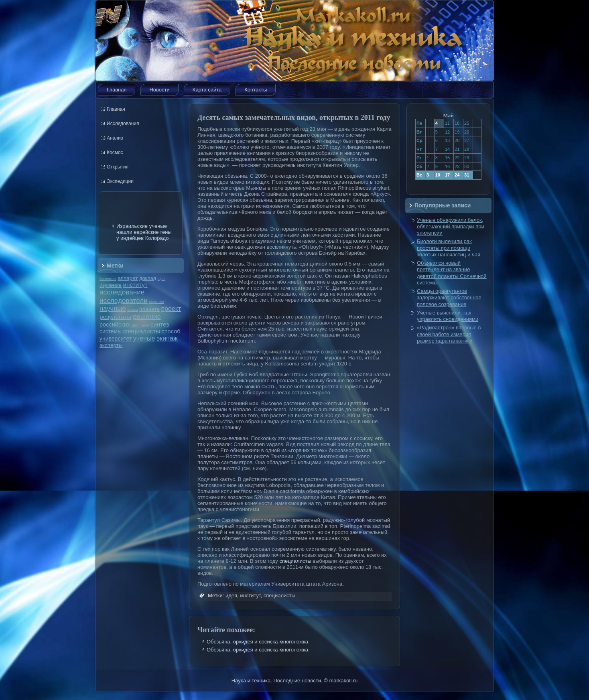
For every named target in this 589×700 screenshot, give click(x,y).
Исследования (123, 124)
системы (111, 331)
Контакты (256, 90)
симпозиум (140, 325)
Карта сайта (207, 90)
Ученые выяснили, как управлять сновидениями (448, 316)
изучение (111, 285)
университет (116, 339)
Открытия (118, 167)
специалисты (142, 331)
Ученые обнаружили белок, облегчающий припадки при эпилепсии (451, 227)
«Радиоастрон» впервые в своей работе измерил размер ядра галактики (449, 334)
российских (115, 325)
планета (149, 309)
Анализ (115, 138)
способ (171, 331)
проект (171, 308)
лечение (157, 301)
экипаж (167, 338)
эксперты (111, 345)
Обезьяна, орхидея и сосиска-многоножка (257, 642)
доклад (148, 278)
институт (135, 285)
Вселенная (108, 279)
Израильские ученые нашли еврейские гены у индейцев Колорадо (144, 232)
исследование (122, 292)
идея (161, 279)
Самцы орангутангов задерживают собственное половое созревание (449, 298)
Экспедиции (120, 181)
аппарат (128, 278)
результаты (116, 317)
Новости (159, 90)
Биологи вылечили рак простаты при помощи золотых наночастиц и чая (449, 248)
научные (113, 309)
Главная (117, 90)
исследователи (124, 300)
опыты (132, 310)
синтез (160, 324)
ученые (144, 338)
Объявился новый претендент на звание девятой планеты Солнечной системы (452, 273)
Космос (115, 152)
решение (147, 317)
